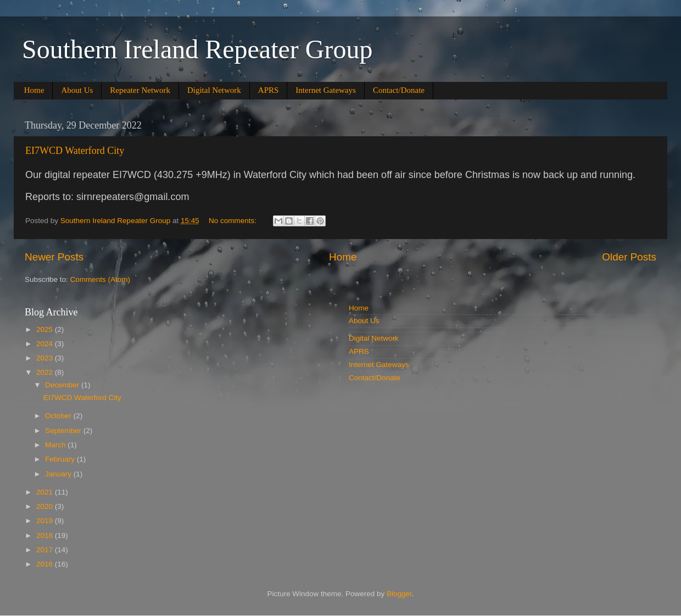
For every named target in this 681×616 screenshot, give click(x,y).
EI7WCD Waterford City (75, 151)
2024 (46, 344)
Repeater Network (140, 90)
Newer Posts (54, 257)
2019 (46, 521)
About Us (77, 90)
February (61, 459)
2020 (46, 506)
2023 (46, 358)
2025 (46, 329)
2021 (46, 492)
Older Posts (629, 257)
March (56, 445)
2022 (46, 372)
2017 (46, 550)
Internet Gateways (326, 90)
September (64, 431)
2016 (46, 564)
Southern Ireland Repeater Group (197, 49)
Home (34, 90)
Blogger (399, 594)
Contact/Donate (399, 90)
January (59, 474)
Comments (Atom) (101, 279)
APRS (269, 90)
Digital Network (214, 90)
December (63, 385)
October (59, 416)
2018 (46, 535)
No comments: (234, 221)
